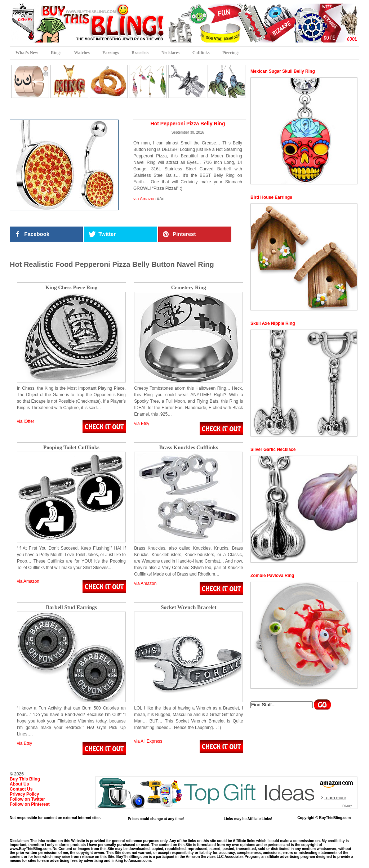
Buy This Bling (25, 779)
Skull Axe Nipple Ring (273, 323)
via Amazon (145, 199)
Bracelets (140, 53)
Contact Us (21, 789)
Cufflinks (201, 53)
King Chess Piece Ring (72, 288)
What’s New (27, 53)
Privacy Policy (24, 794)
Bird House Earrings (271, 197)
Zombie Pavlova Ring (272, 576)
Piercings (231, 53)
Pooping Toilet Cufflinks (71, 448)
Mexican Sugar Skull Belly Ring (283, 71)
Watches (82, 53)
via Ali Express (148, 741)
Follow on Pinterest (30, 804)
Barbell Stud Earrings (71, 607)
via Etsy (142, 424)
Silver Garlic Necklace (273, 449)
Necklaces (171, 53)
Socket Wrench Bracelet (188, 607)
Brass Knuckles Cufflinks (189, 448)
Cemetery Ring (189, 288)
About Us (19, 784)
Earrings (110, 53)
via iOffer (26, 421)
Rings (56, 53)
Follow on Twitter (27, 799)
